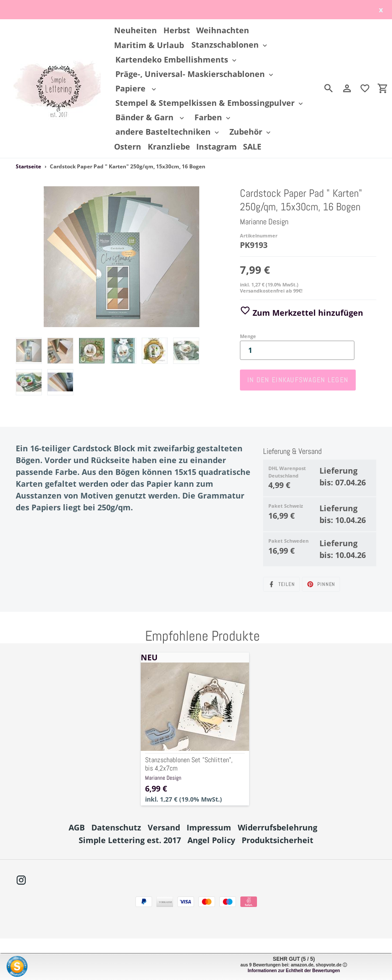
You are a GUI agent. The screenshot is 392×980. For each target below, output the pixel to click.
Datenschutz (116, 827)
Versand (164, 827)
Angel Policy (211, 840)
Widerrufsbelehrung (278, 827)
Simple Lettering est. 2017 (130, 840)
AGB (77, 827)
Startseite (28, 166)
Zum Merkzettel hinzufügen (302, 313)
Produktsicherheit (278, 840)
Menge (248, 336)
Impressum (209, 827)
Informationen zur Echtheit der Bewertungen (294, 971)
